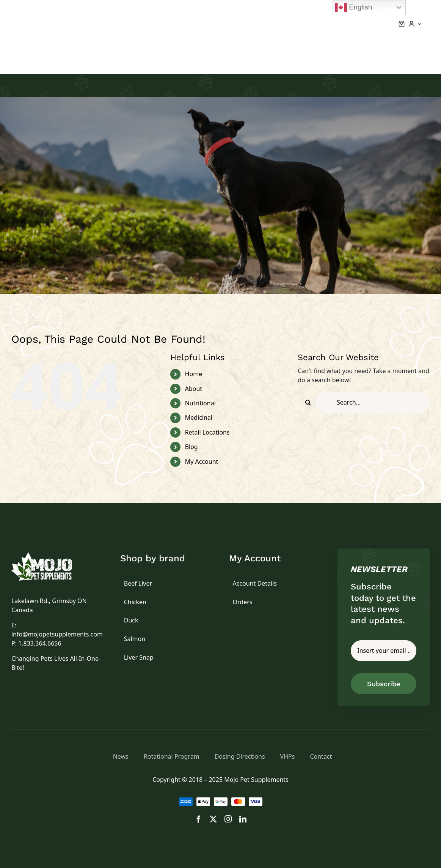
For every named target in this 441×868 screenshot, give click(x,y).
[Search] (308, 402)
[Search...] (373, 402)
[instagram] (228, 819)
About (194, 389)
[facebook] (199, 819)
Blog (191, 447)
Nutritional (200, 403)
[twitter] (213, 819)
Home (194, 374)
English (353, 8)
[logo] (50, 555)
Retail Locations (207, 432)
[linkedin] (243, 819)
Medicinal (199, 417)
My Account (202, 462)
